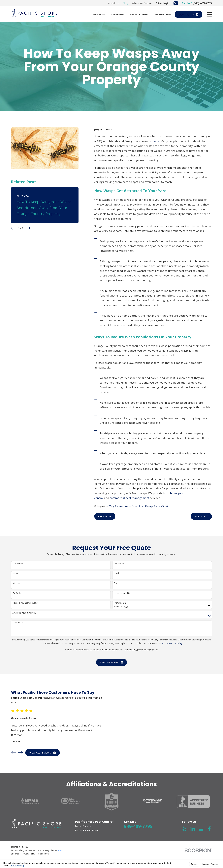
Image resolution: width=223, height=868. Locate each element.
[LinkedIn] (193, 829)
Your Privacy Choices (50, 850)
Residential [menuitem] (100, 14)
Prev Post (105, 516)
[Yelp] (184, 829)
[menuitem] (15, 854)
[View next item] (28, 228)
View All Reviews (40, 753)
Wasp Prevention (134, 506)
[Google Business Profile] (201, 829)
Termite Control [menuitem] (163, 14)
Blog (125, 3)
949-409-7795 (138, 826)
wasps (155, 141)
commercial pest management (130, 498)
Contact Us (189, 15)
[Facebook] (209, 829)
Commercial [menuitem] (118, 14)
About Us (113, 3)
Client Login (163, 3)
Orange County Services (158, 506)
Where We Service (142, 3)
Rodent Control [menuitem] (139, 14)
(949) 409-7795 (202, 3)
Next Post (201, 516)
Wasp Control (116, 506)
